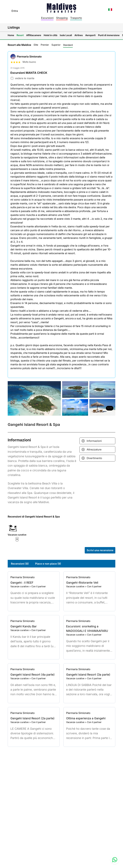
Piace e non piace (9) (48, 564)
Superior (56, 45)
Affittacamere (34, 35)
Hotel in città (51, 35)
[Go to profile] (34, 577)
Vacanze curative (20, 586)
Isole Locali (66, 35)
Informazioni (94, 441)
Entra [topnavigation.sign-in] (15, 11)
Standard (68, 45)
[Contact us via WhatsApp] (115, 860)
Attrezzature (94, 449)
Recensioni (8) (20, 564)
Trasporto (76, 18)
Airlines (79, 35)
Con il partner (39, 586)
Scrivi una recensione (100, 550)
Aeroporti (90, 35)
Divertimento (94, 458)
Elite (36, 45)
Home (11, 35)
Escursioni (47, 18)
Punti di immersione (109, 35)
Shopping (62, 18)
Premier (45, 45)
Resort (20, 35)
